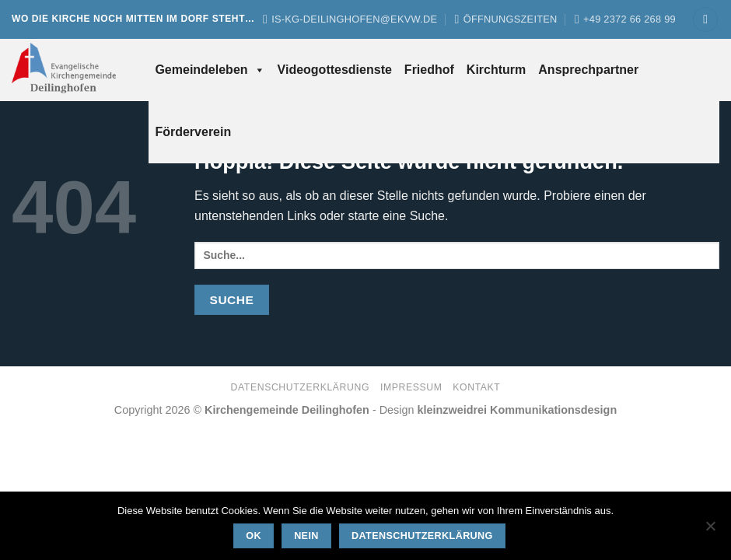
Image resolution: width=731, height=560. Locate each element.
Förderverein (193, 132)
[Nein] (710, 530)
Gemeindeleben (210, 70)
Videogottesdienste (335, 70)
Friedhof (429, 70)
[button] (705, 20)
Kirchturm (496, 70)
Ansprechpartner (588, 70)
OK (254, 536)
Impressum (411, 387)
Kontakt (476, 387)
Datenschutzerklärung (301, 387)
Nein (306, 536)
